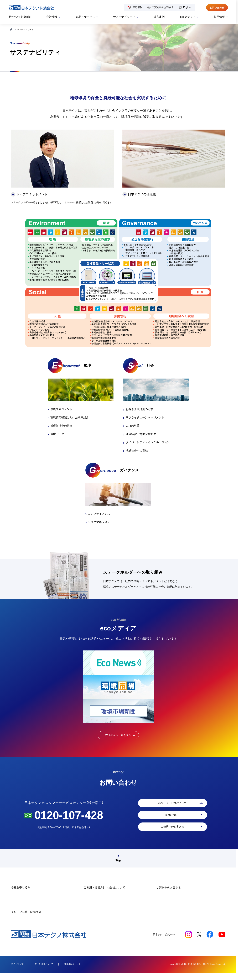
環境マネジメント (61, 409)
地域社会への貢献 (137, 451)
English (187, 7)
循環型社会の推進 (61, 426)
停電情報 (137, 7)
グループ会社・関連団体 (26, 919)
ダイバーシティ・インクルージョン (148, 442)
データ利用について (44, 971)
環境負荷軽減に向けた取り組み (70, 417)
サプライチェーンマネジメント (145, 417)
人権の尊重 (133, 426)
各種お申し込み (21, 894)
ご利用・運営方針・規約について (104, 894)
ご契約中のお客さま (163, 7)
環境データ (57, 434)
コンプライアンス (99, 514)
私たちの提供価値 (20, 17)
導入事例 (159, 17)
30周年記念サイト (72, 971)
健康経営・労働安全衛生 (141, 434)
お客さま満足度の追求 (139, 409)
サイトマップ (17, 971)
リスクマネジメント (100, 522)
